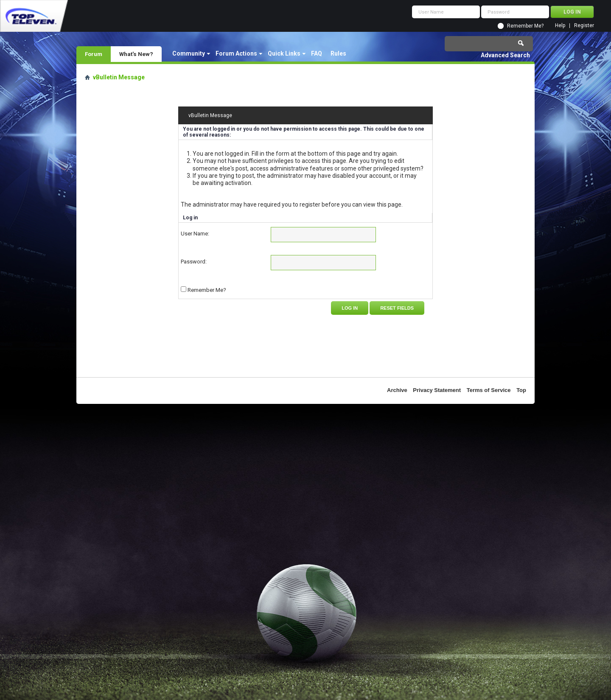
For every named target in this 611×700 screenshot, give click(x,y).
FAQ (317, 53)
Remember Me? (525, 26)
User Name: (195, 234)
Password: (194, 262)
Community (189, 53)
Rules (338, 53)
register (310, 204)
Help (560, 26)
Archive (397, 390)
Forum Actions (236, 53)
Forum (94, 54)
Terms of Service (489, 390)
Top (521, 390)
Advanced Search (505, 55)
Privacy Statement (437, 390)
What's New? (136, 54)
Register (584, 26)
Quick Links (284, 53)
